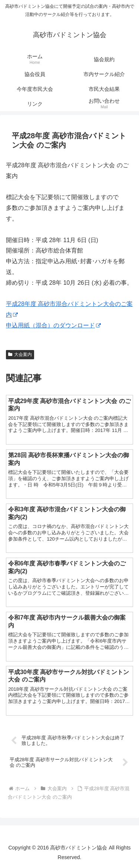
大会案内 (20, 354)
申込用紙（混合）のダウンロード (53, 325)
